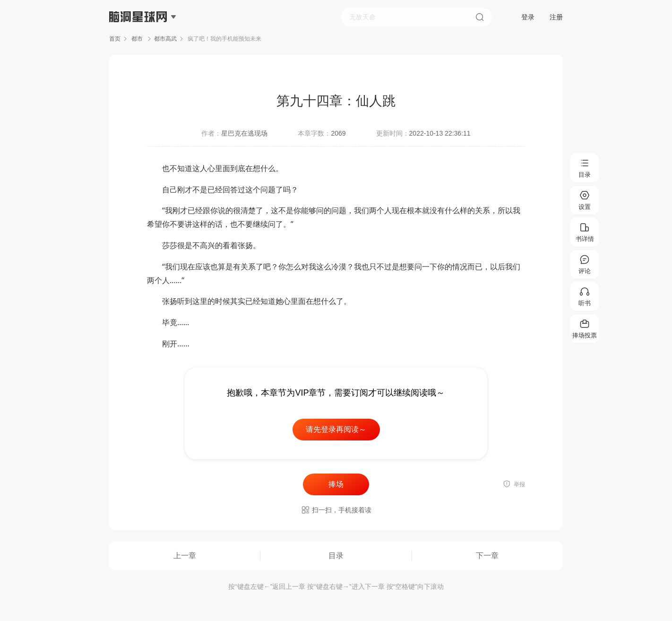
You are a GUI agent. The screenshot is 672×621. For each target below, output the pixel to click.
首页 (115, 39)
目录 (336, 556)
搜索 (480, 17)
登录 (528, 17)
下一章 (487, 556)
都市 (137, 39)
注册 (556, 17)
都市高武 (165, 39)
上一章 (185, 556)
